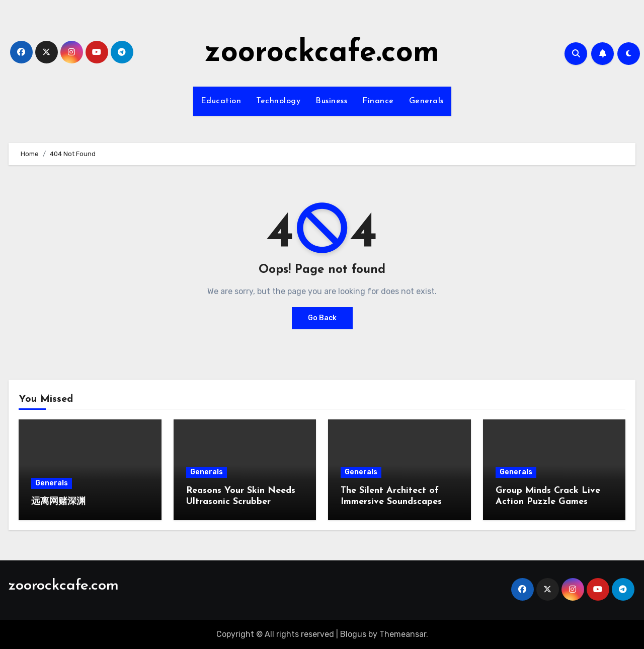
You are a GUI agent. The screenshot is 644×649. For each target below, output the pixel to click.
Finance (378, 101)
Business (331, 101)
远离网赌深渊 (58, 502)
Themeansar (403, 634)
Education (221, 101)
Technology (278, 101)
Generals (426, 101)
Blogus (353, 634)
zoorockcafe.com (322, 53)
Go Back (322, 318)
